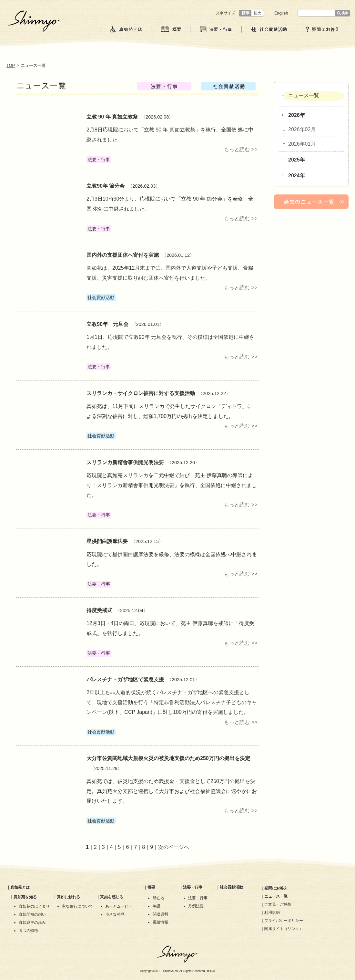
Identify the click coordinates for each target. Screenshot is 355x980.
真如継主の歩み (32, 923)
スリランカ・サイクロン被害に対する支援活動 (141, 393)
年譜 (157, 906)
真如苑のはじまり (34, 906)
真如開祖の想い (32, 914)
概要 (151, 887)
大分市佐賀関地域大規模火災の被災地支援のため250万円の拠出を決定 (168, 758)
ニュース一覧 (304, 95)
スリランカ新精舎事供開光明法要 (125, 462)
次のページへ (174, 847)
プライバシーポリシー (284, 921)
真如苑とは (20, 887)
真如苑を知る (25, 897)
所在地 (158, 898)
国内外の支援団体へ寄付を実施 (123, 255)
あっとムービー (119, 906)
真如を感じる (112, 897)
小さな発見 (115, 914)
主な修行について (77, 906)
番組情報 (160, 922)
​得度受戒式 (99, 610)
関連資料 (160, 914)
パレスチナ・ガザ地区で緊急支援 (125, 679)
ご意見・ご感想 (278, 904)
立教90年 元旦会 (107, 324)
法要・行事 (193, 887)
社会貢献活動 (231, 887)
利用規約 (272, 912)
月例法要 (196, 906)
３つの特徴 (28, 931)
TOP (11, 65)
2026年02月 (302, 129)
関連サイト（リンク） (284, 929)
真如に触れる (68, 897)
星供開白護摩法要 (107, 541)
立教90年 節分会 (106, 186)
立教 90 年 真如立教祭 (112, 117)
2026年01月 (302, 144)
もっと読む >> (241, 149)
